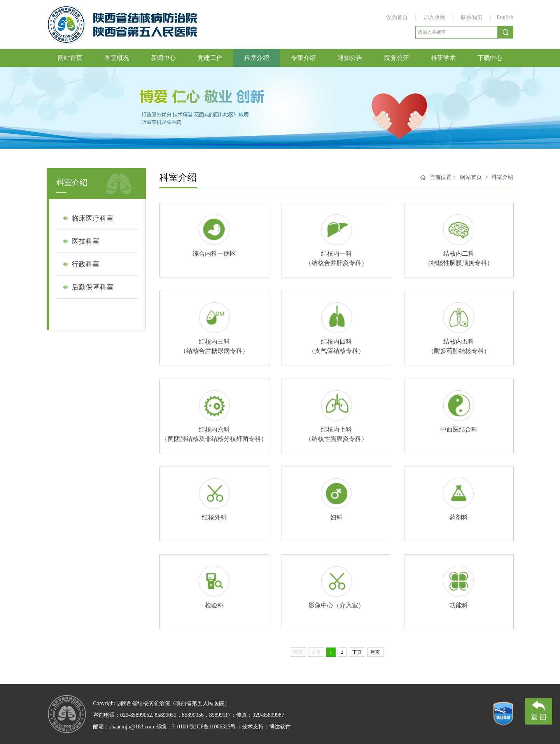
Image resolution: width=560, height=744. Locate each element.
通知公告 (350, 58)
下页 (357, 652)
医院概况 (117, 58)
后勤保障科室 (93, 287)
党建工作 (210, 58)
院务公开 (397, 58)
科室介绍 (257, 58)
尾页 (375, 652)
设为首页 (398, 17)
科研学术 (443, 58)
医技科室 (86, 241)
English (505, 17)
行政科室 (86, 264)
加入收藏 (435, 17)
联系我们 (472, 17)
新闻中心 (163, 58)
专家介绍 (303, 58)
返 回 (539, 710)
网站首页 (70, 58)
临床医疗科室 (93, 218)
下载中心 (490, 58)
